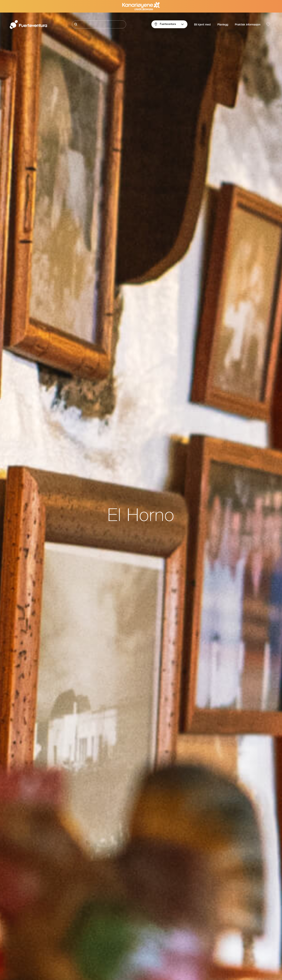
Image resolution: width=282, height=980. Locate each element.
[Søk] (99, 24)
